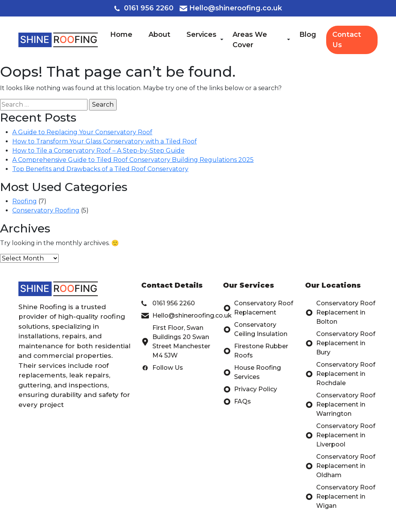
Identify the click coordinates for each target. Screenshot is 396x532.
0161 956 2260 (144, 8)
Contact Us (347, 40)
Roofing (25, 201)
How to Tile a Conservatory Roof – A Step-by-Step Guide (98, 151)
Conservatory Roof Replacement (258, 308)
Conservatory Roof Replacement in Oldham (340, 466)
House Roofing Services (252, 372)
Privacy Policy (250, 389)
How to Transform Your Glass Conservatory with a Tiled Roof (105, 141)
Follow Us (162, 368)
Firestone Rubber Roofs (256, 351)
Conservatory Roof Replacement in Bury (340, 343)
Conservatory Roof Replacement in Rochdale (340, 374)
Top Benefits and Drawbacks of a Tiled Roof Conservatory (100, 169)
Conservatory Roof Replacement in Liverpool (340, 435)
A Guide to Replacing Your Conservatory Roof (82, 132)
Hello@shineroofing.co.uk (231, 8)
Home (121, 35)
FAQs (237, 402)
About (159, 35)
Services (201, 35)
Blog (308, 35)
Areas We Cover (250, 40)
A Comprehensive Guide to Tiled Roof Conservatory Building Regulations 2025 (133, 160)
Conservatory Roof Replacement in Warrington (340, 405)
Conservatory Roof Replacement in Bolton (340, 313)
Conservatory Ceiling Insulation (255, 329)
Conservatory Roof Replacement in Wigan (340, 497)
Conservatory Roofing (46, 210)
